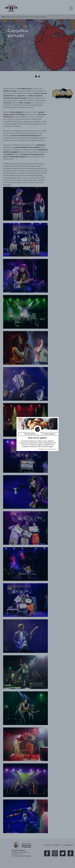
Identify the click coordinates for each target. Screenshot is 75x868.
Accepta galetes (49, 434)
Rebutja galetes (30, 434)
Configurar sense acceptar (47, 449)
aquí (51, 447)
